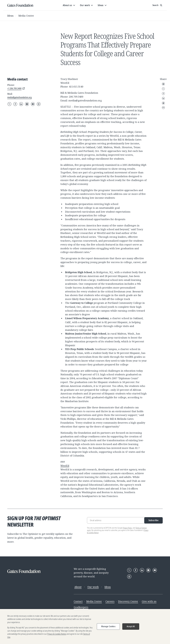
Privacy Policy (127, 528)
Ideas (10, 16)
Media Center (26, 16)
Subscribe (153, 520)
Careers (110, 601)
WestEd (65, 466)
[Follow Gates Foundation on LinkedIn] (21, 104)
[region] (85, 627)
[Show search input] (158, 5)
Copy (163, 108)
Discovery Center (128, 601)
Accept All (131, 626)
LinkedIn (163, 98)
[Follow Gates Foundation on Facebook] (15, 104)
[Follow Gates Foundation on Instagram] (27, 104)
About (78, 587)
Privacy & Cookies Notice (57, 634)
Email (163, 84)
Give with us (149, 601)
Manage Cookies (108, 626)
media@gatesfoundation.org (85, 100)
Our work (93, 587)
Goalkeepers (81, 607)
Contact (78, 601)
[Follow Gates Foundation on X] (9, 104)
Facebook (163, 94)
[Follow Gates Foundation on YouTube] (33, 104)
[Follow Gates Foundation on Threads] (39, 104)
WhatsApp (163, 103)
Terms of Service (141, 528)
